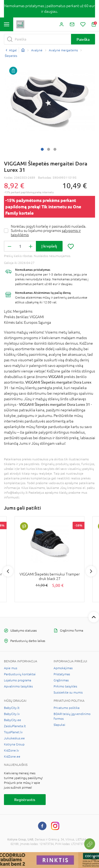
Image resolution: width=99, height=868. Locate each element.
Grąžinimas (61, 680)
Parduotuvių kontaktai (20, 674)
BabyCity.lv (12, 714)
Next (91, 571)
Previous (8, 571)
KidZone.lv (11, 750)
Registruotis (25, 800)
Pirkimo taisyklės (65, 686)
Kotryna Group (14, 744)
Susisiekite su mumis (68, 692)
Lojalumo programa (18, 680)
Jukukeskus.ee (14, 738)
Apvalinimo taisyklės (18, 686)
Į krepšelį (49, 246)
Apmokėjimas (63, 668)
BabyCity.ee (13, 720)
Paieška (83, 39)
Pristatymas (62, 674)
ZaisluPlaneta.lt (15, 726)
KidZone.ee (12, 757)
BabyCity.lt (12, 708)
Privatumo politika (67, 708)
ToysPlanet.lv (13, 732)
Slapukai (59, 725)
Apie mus (11, 668)
